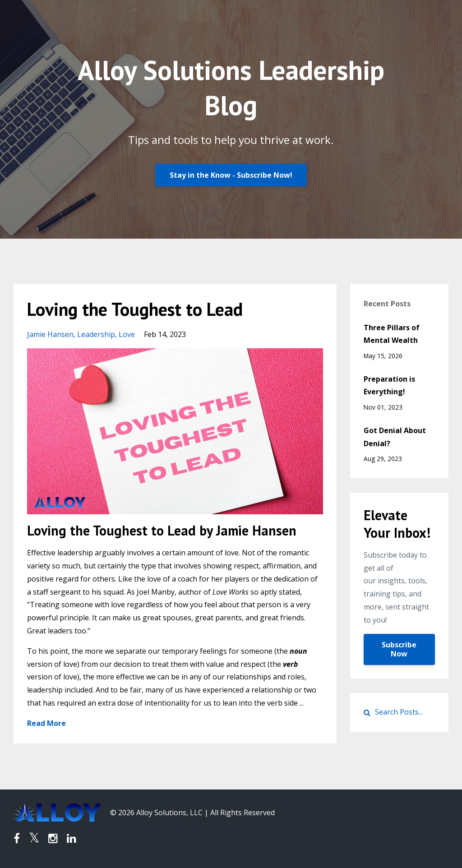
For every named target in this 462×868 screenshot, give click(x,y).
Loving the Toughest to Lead (135, 309)
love (127, 334)
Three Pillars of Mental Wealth (392, 334)
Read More (46, 723)
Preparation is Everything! (389, 386)
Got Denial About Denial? (395, 437)
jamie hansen (50, 334)
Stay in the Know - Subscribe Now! (231, 175)
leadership (96, 334)
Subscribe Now (399, 649)
